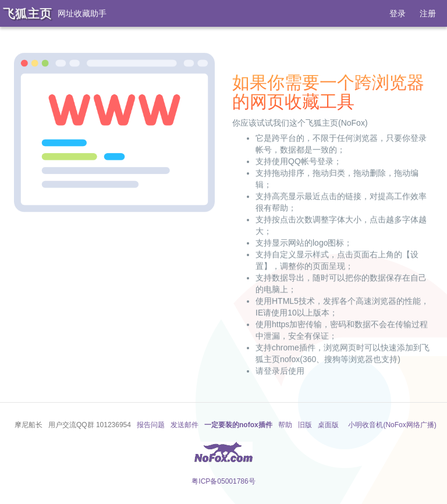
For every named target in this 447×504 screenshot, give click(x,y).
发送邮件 (185, 425)
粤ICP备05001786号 (223, 481)
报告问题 (151, 425)
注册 (428, 13)
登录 (398, 13)
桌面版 (328, 425)
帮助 (285, 425)
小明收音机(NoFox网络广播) (392, 425)
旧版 (305, 425)
